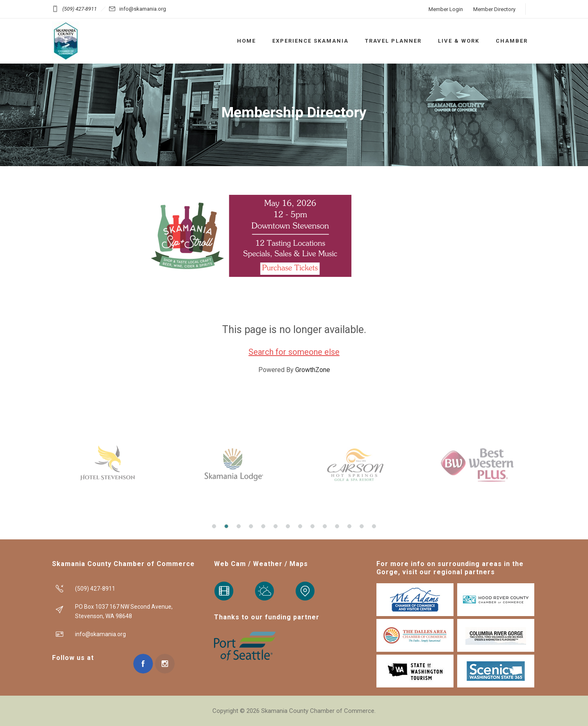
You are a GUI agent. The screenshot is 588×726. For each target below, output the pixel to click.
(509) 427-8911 (80, 9)
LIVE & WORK (459, 41)
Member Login (446, 9)
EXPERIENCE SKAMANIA (310, 41)
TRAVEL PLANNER (393, 41)
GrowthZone (313, 370)
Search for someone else (294, 352)
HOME (246, 41)
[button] (214, 526)
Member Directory (494, 9)
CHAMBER (512, 41)
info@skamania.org (143, 9)
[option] (109, 465)
